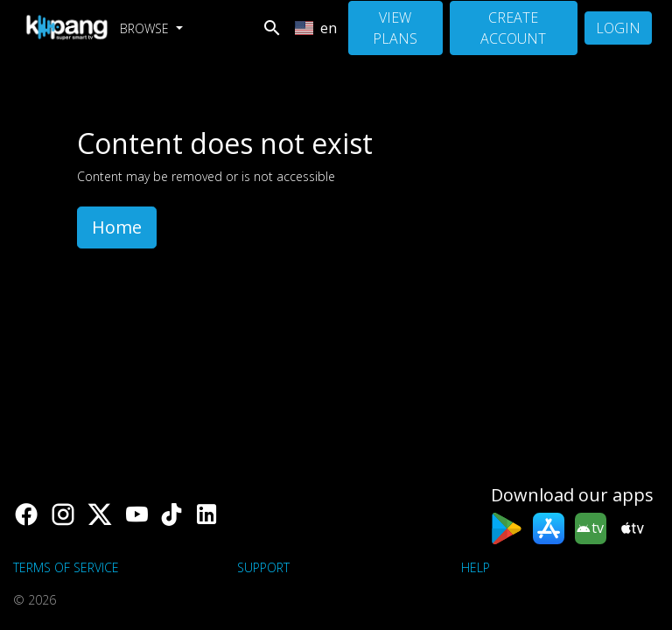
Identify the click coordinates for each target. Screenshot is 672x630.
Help (476, 567)
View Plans (395, 28)
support (263, 567)
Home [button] (117, 227)
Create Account (513, 28)
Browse (146, 28)
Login (618, 28)
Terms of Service (66, 567)
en (316, 28)
